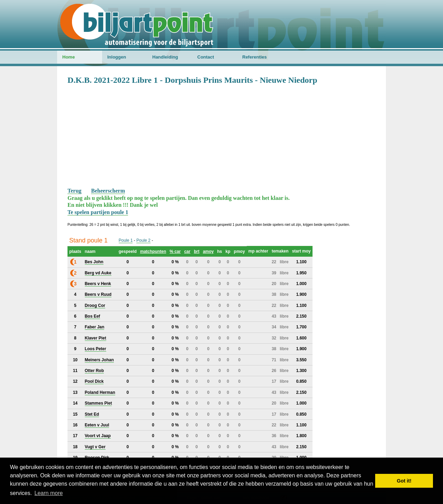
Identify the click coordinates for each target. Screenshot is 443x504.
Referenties (255, 57)
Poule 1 (126, 240)
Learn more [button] (49, 493)
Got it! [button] (404, 481)
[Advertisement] (221, 135)
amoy (208, 251)
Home (69, 57)
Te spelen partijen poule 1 (98, 212)
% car (175, 251)
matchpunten (153, 251)
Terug (74, 191)
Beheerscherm (108, 191)
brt (197, 251)
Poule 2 (143, 240)
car (187, 251)
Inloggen (117, 57)
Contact (206, 57)
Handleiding (165, 57)
